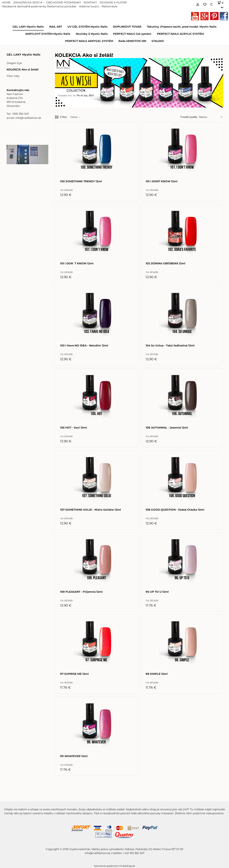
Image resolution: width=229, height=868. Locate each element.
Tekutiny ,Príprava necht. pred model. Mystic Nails (182, 27)
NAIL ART (56, 27)
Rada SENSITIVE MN (132, 41)
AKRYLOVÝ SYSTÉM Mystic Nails (48, 34)
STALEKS (158, 41)
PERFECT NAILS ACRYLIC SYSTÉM (180, 34)
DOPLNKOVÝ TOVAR (127, 27)
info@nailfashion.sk (98, 853)
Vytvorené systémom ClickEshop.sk (114, 866)
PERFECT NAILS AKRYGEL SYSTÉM (89, 41)
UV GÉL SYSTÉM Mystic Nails (87, 27)
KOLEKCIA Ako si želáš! (23, 70)
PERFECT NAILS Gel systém (132, 34)
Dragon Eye (14, 63)
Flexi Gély (13, 76)
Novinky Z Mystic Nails (92, 34)
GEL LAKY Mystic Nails (28, 27)
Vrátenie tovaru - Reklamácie (98, 6)
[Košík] (220, 4)
